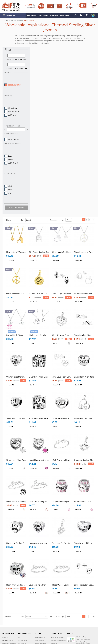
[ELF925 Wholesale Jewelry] (11, 6)
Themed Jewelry (16, 20)
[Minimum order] (94, 6)
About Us (5, 637)
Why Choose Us (7, 640)
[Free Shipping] (30, 6)
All (50, 6)
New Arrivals (32, 15)
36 (69, 220)
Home (6, 20)
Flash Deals (65, 15)
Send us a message (58, 637)
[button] (13, 15)
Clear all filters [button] (16, 208)
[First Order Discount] (82, 6)
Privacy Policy (39, 640)
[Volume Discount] (41, 6)
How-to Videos (40, 637)
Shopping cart (23, 640)
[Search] (55, 6)
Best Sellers (43, 15)
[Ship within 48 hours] (69, 6)
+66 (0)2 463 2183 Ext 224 (60, 640)
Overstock (54, 15)
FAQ (20, 637)
